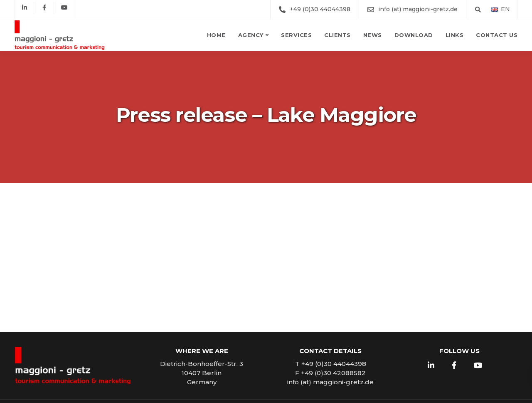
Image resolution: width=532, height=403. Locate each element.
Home (216, 35)
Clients (337, 35)
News (373, 35)
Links (455, 35)
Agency (251, 35)
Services (296, 35)
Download (414, 35)
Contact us (497, 35)
